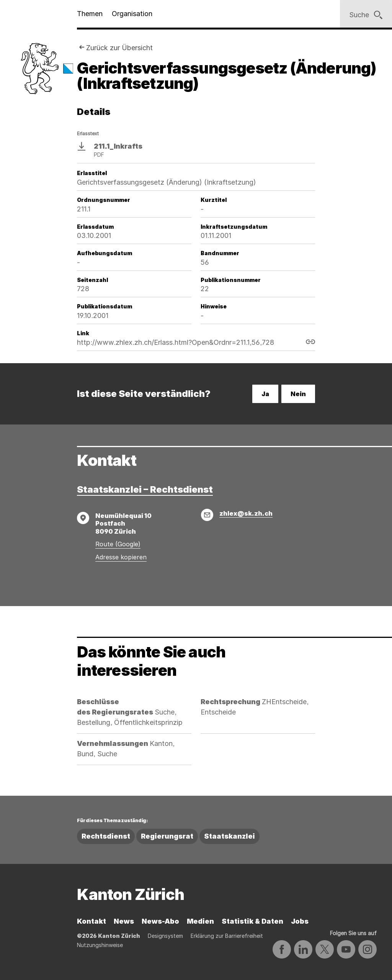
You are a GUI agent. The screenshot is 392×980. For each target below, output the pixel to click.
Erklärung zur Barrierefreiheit (227, 936)
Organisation (132, 14)
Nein (298, 394)
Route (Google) (118, 544)
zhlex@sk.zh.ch (246, 513)
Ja (265, 394)
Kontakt (91, 921)
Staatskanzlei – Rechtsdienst (145, 489)
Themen (90, 14)
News (124, 921)
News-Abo (160, 921)
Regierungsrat (167, 836)
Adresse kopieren (121, 557)
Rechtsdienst (106, 836)
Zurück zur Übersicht (119, 48)
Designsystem (165, 936)
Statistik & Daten (252, 921)
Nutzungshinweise (100, 945)
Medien (200, 921)
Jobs (300, 921)
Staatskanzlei (229, 836)
